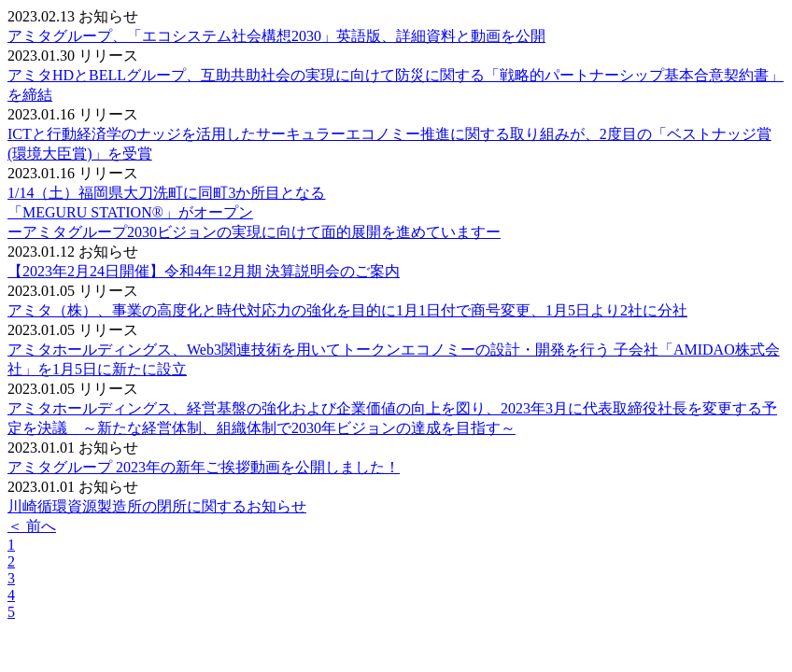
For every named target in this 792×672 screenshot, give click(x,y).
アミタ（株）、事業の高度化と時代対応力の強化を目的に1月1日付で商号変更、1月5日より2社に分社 (347, 310)
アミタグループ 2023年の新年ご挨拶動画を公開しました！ (204, 467)
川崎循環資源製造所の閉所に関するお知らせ (157, 506)
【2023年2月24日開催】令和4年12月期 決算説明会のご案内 (204, 271)
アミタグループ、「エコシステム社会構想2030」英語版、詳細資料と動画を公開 (276, 36)
